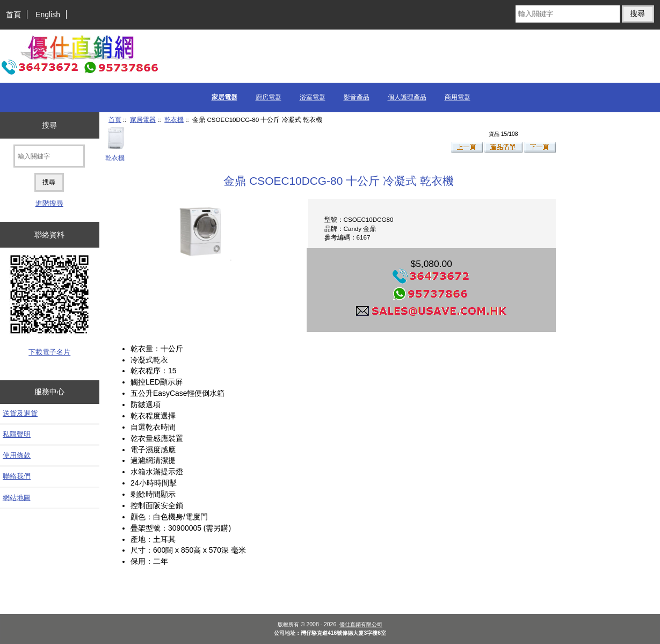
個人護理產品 (407, 97)
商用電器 (458, 97)
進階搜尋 (49, 203)
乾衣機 (174, 120)
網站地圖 (17, 498)
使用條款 (17, 455)
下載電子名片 (49, 352)
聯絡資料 (49, 235)
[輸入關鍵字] (568, 14)
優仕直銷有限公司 (361, 624)
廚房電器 (269, 97)
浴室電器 (313, 97)
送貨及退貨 (20, 413)
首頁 (13, 15)
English (48, 15)
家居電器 (143, 120)
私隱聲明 (17, 434)
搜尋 (49, 125)
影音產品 (357, 97)
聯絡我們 (17, 476)
